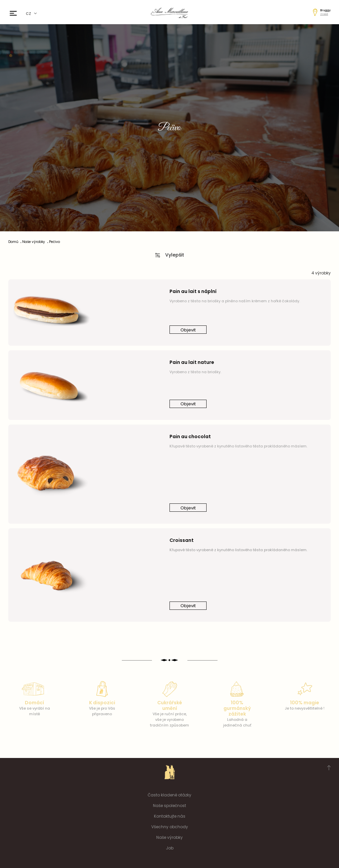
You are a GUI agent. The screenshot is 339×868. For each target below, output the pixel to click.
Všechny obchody (170, 827)
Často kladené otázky (169, 795)
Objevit (188, 330)
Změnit (324, 14)
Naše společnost (169, 806)
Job (170, 848)
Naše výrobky (169, 837)
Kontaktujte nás (170, 816)
